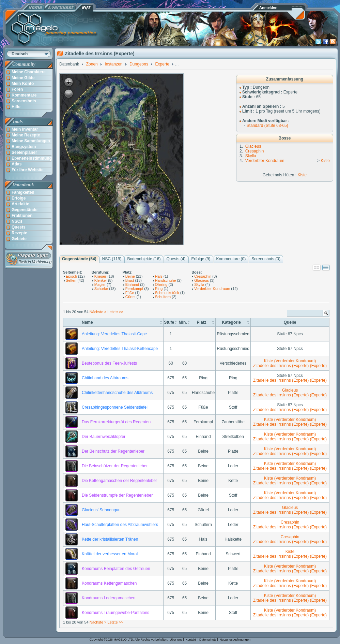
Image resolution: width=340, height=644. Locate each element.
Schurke (101, 289)
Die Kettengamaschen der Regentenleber (119, 481)
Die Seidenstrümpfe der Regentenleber (117, 495)
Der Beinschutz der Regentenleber (113, 451)
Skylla (251, 156)
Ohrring (161, 284)
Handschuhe (166, 280)
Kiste (325, 161)
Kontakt (191, 640)
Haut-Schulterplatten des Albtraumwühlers (120, 525)
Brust (130, 280)
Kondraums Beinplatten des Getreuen (116, 569)
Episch (71, 276)
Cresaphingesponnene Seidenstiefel (115, 407)
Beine (130, 276)
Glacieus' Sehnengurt (101, 510)
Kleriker (101, 280)
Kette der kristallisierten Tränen (110, 539)
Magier (100, 284)
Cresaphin (255, 151)
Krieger (100, 276)
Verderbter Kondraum (265, 161)
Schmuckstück (167, 293)
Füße (130, 293)
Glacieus (253, 146)
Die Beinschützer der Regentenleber (115, 466)
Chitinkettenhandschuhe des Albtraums (117, 393)
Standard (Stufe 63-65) (267, 126)
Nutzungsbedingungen (235, 640)
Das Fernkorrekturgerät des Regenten (116, 422)
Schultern (163, 297)
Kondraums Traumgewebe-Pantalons (115, 613)
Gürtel (130, 297)
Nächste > (99, 312)
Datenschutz (208, 640)
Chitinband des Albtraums (105, 378)
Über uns (176, 640)
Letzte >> (115, 312)
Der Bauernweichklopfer (104, 437)
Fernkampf (134, 289)
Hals (159, 276)
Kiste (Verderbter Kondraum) (290, 361)
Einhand (132, 284)
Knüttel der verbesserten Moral (110, 554)
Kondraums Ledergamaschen (109, 598)
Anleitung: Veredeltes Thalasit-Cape (114, 334)
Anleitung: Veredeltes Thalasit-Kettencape (120, 349)
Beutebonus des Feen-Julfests (109, 363)
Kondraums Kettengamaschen (109, 583)
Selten (71, 280)
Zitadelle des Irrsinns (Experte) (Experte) (290, 366)
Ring (159, 289)
